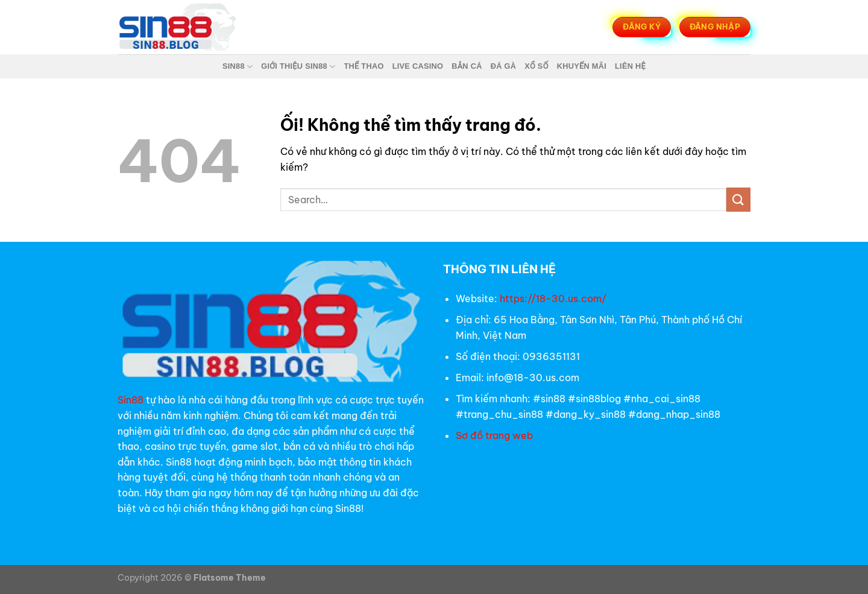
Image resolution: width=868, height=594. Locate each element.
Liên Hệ (630, 66)
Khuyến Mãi (582, 66)
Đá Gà (504, 66)
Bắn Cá (467, 66)
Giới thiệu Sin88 (298, 67)
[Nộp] (738, 199)
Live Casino (418, 66)
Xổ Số (536, 66)
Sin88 (237, 67)
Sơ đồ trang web (495, 435)
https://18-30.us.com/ (553, 299)
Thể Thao (363, 66)
